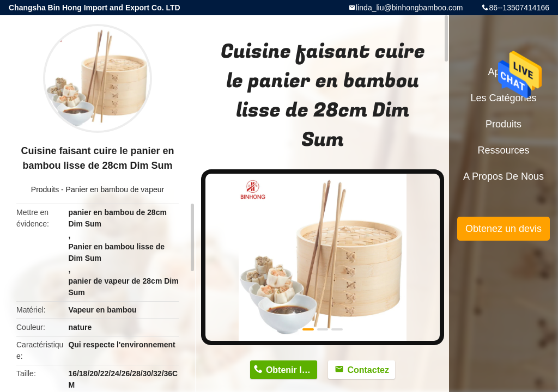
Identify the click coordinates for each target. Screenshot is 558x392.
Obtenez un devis (504, 229)
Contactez (368, 370)
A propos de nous (504, 176)
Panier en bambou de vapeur (115, 189)
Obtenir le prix (292, 370)
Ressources (503, 150)
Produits (45, 189)
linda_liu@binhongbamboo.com (409, 8)
